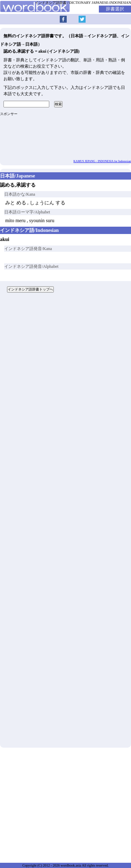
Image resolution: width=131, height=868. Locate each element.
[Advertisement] (65, 523)
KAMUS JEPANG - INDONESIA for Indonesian (102, 161)
